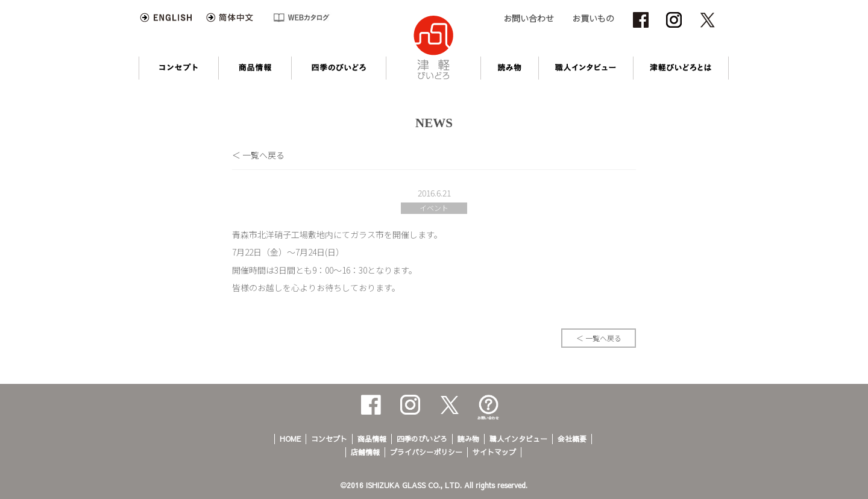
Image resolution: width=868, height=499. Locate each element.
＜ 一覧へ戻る (258, 155)
